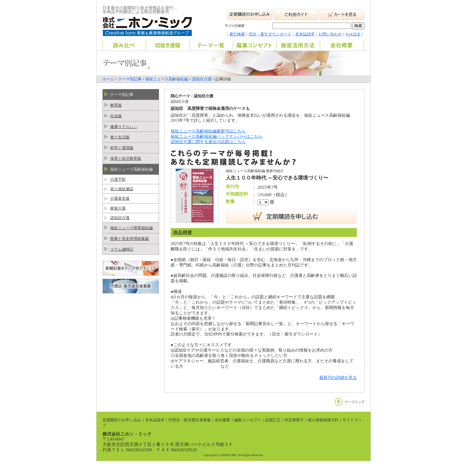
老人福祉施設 (122, 189)
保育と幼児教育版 (126, 159)
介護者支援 (120, 199)
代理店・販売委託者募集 (190, 420)
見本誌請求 (305, 34)
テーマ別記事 (130, 79)
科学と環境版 (122, 148)
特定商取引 (294, 420)
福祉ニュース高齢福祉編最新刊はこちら (208, 131)
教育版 (116, 105)
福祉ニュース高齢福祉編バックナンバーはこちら (217, 136)
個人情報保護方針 (323, 420)
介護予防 (118, 180)
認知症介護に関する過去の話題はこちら (208, 142)
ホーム (108, 79)
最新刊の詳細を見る (338, 377)
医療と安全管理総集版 (130, 239)
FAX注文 (353, 34)
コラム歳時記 (122, 249)
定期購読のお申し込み (122, 420)
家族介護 (118, 208)
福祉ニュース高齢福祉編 (167, 79)
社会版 (116, 116)
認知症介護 (202, 79)
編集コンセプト (248, 420)
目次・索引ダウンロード (270, 34)
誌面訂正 (273, 420)
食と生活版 (120, 137)
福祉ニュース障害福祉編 (131, 228)
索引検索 (237, 34)
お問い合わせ (330, 34)
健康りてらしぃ (124, 127)
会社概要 (222, 420)
